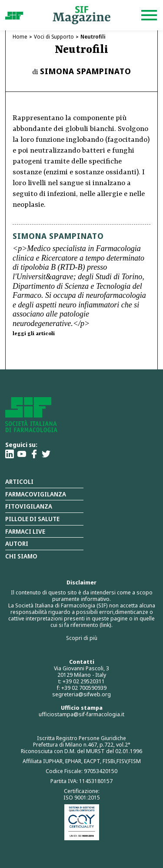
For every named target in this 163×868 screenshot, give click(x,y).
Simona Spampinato (86, 71)
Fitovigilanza (29, 506)
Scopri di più (82, 638)
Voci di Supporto (54, 37)
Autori (17, 543)
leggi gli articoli (34, 334)
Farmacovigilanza (36, 494)
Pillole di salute (32, 519)
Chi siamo (21, 556)
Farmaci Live (25, 531)
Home (20, 37)
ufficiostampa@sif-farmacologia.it (81, 714)
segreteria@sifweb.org (81, 694)
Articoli (19, 481)
